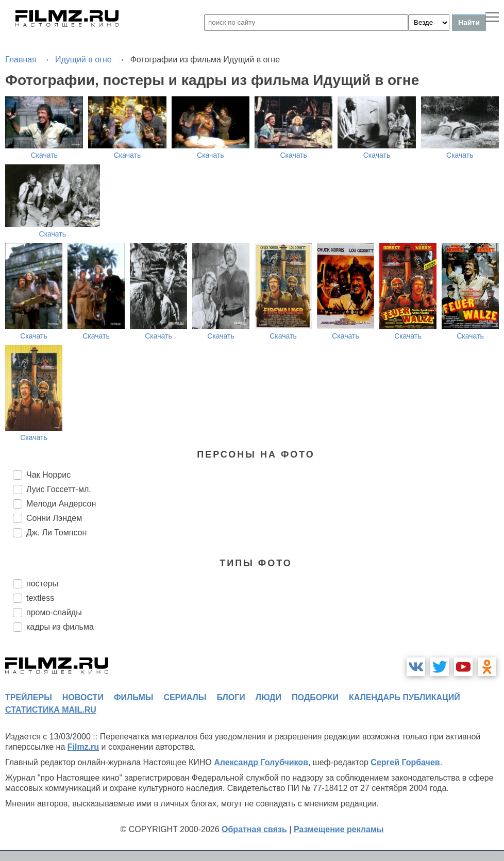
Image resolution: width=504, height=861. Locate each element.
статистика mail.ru (51, 710)
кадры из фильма (60, 627)
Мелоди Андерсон (61, 504)
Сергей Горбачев (405, 762)
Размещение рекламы (339, 829)
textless (40, 598)
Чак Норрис (48, 475)
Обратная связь (254, 829)
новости (83, 697)
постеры (42, 584)
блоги (231, 697)
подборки (315, 697)
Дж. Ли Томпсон (56, 533)
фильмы (133, 697)
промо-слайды (54, 612)
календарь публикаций (405, 697)
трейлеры (29, 697)
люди (268, 697)
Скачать (44, 155)
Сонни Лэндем (54, 518)
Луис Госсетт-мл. (59, 489)
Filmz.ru (83, 747)
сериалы (185, 697)
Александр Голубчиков (261, 762)
